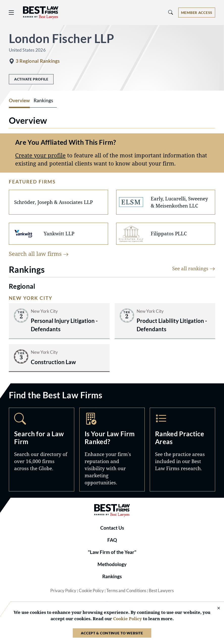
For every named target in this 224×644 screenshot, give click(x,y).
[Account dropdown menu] (197, 13)
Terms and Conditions (126, 591)
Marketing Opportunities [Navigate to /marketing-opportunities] (112, 450)
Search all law (39, 254)
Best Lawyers (161, 591)
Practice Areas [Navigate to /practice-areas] (182, 450)
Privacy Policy (63, 591)
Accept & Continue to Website (112, 633)
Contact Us (112, 528)
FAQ (112, 540)
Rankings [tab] (43, 100)
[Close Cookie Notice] (215, 608)
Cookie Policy (91, 591)
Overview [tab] (19, 100)
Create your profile (40, 155)
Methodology (112, 564)
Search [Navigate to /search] (42, 450)
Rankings (112, 576)
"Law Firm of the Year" (112, 552)
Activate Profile (31, 79)
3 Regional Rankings (38, 61)
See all (194, 268)
